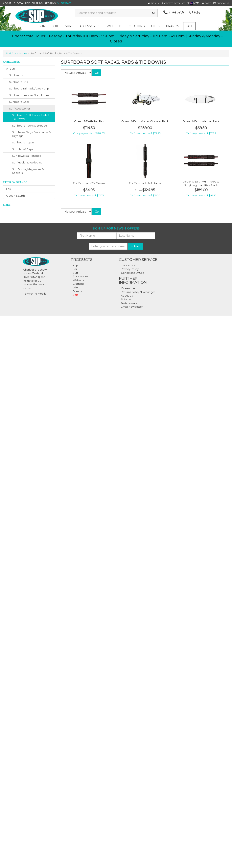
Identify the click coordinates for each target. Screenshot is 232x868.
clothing (137, 26)
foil (55, 26)
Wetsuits (78, 280)
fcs (8, 189)
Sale (189, 26)
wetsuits (115, 26)
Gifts (76, 287)
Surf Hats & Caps (23, 149)
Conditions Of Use (133, 273)
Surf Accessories (17, 53)
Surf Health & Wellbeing (27, 162)
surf (69, 26)
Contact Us (128, 265)
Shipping (37, 3)
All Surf (11, 69)
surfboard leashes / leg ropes (29, 95)
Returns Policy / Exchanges (138, 292)
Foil (75, 269)
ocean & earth (15, 196)
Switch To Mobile (36, 294)
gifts (155, 26)
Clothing (78, 284)
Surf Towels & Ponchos (26, 156)
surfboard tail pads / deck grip (29, 88)
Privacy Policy (130, 269)
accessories (90, 26)
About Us (9, 3)
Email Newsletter (132, 307)
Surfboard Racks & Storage (30, 126)
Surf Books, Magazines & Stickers (28, 171)
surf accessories (20, 108)
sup (42, 26)
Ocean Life (23, 3)
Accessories (81, 276)
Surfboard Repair (23, 142)
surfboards (16, 75)
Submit (136, 246)
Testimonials (129, 303)
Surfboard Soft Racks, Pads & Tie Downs (31, 117)
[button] (154, 3)
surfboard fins (18, 82)
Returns (50, 3)
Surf (75, 273)
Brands (173, 26)
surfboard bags (19, 102)
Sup (75, 265)
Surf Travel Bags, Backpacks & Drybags (31, 134)
